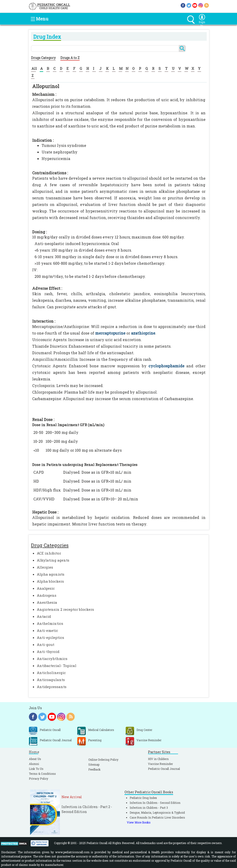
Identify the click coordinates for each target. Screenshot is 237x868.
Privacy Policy (39, 779)
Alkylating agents (53, 560)
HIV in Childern (158, 759)
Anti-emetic (47, 630)
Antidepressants (52, 687)
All (34, 68)
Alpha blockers (50, 581)
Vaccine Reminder (160, 764)
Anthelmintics (50, 623)
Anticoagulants (51, 680)
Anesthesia (47, 602)
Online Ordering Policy (103, 760)
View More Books (139, 822)
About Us (35, 759)
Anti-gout (46, 644)
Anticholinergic (51, 673)
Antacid (44, 616)
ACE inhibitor (49, 553)
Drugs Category (43, 58)
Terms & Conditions (42, 774)
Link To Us (36, 769)
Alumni (34, 764)
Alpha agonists (51, 574)
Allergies (45, 567)
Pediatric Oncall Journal (164, 769)
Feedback (94, 769)
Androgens (47, 595)
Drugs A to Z (70, 58)
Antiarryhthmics (52, 659)
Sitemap (94, 764)
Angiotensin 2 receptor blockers (65, 609)
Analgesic (46, 588)
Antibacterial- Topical (57, 666)
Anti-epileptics (51, 637)
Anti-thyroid (48, 652)
